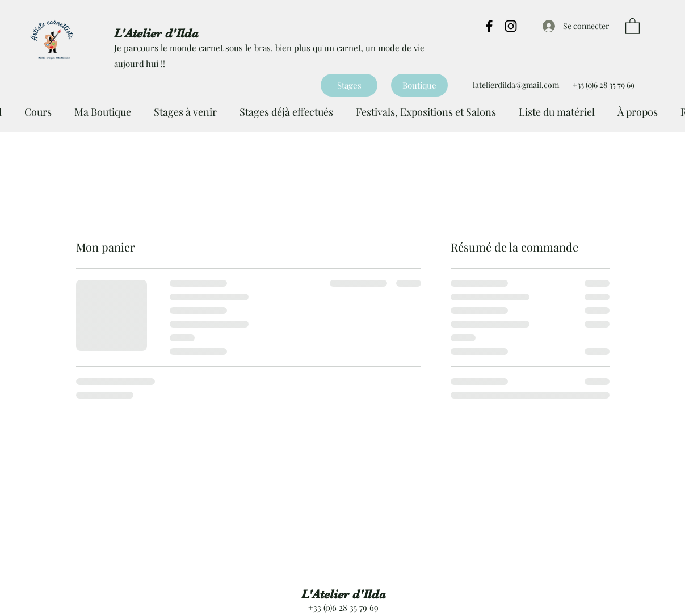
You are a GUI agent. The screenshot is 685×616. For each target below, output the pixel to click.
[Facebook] (489, 26)
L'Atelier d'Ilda (344, 594)
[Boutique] (419, 85)
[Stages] (349, 85)
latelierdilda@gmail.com (516, 85)
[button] (633, 26)
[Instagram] (511, 26)
